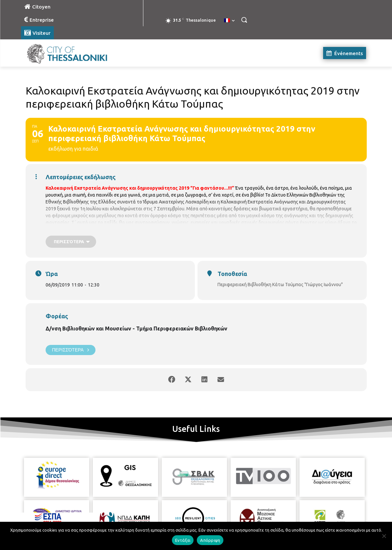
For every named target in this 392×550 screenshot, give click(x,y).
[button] (244, 20)
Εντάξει (183, 540)
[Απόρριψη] (384, 536)
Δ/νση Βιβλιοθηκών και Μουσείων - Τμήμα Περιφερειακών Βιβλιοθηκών (136, 328)
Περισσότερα (71, 350)
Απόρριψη (210, 540)
